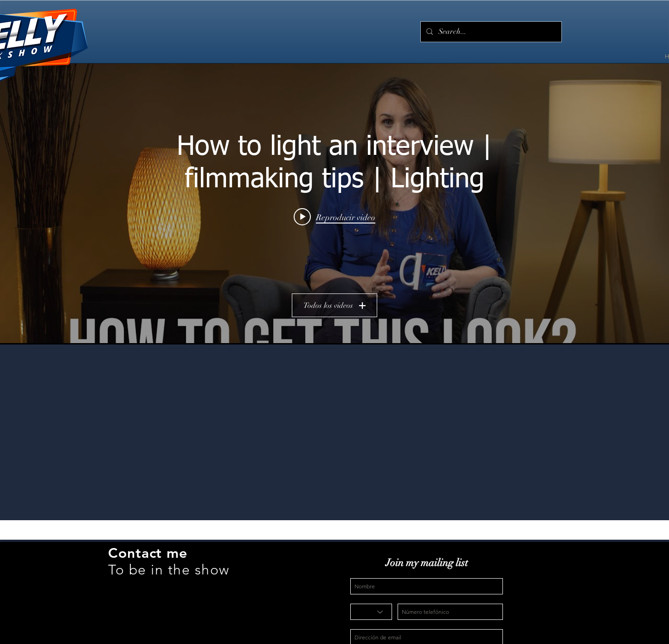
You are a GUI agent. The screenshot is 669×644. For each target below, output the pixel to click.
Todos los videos (334, 306)
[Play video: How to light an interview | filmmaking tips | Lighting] (334, 217)
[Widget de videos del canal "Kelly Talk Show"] (334, 203)
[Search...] (490, 32)
